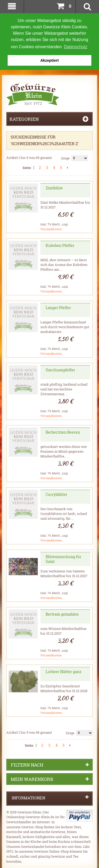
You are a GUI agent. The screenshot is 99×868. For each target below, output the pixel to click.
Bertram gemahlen (62, 614)
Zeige (65, 158)
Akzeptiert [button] (50, 60)
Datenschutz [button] (76, 47)
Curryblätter (56, 494)
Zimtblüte (54, 188)
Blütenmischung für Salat (63, 559)
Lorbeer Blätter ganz (63, 671)
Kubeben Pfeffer (60, 245)
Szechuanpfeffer (60, 370)
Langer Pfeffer (58, 307)
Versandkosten (51, 229)
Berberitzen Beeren (63, 432)
